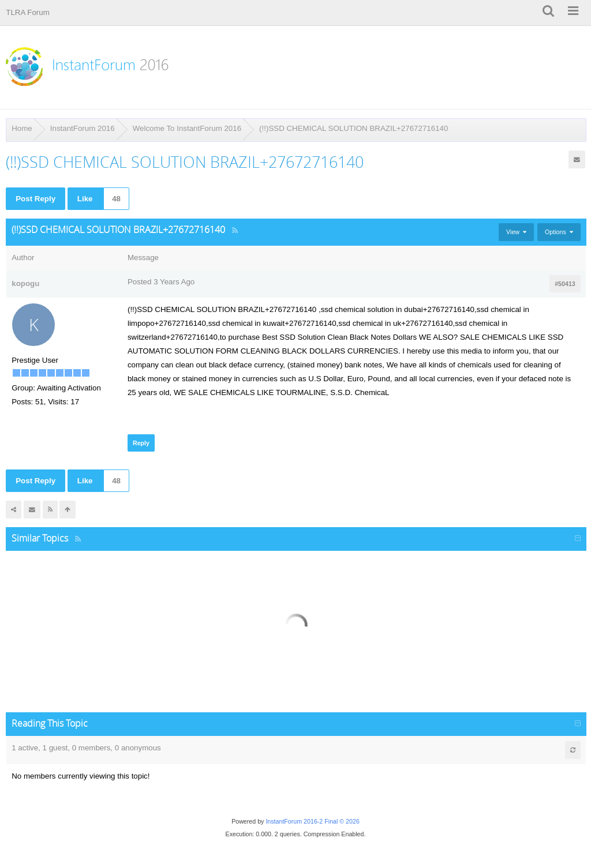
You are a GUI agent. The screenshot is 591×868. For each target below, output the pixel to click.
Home (22, 128)
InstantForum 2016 (83, 128)
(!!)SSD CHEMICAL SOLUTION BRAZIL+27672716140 (354, 128)
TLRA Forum (28, 12)
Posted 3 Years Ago (161, 282)
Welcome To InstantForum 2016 (187, 128)
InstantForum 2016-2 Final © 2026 (312, 821)
